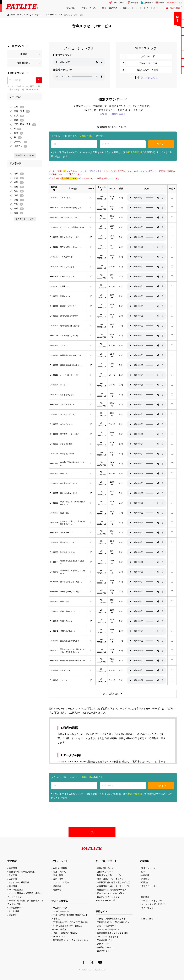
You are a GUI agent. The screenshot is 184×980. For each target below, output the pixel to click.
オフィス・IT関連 (61, 882)
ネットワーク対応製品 (19, 882)
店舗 (17, 120)
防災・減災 (58, 879)
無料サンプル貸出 (172, 31)
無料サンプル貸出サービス (109, 875)
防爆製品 (13, 915)
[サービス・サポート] (34, 15)
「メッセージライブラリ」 (91, 171)
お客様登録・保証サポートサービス (113, 886)
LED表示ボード (16, 908)
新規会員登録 (135, 152)
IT (16, 129)
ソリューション (89, 8)
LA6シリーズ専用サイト (108, 929)
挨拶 (17, 133)
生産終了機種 (172, 55)
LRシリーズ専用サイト (108, 926)
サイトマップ (147, 908)
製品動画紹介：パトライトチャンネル (70, 940)
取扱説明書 (172, 47)
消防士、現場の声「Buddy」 (66, 933)
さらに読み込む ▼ (113, 694)
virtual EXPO (59, 937)
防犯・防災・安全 (23, 124)
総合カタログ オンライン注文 (111, 893)
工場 (17, 107)
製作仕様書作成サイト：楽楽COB (113, 933)
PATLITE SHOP (119, 3)
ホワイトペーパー (61, 911)
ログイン (161, 144)
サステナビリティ (149, 886)
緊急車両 (57, 890)
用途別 (24, 54)
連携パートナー (104, 944)
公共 (17, 116)
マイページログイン (174, 3)
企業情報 (135, 3)
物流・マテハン (60, 872)
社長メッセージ (148, 868)
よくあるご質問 (172, 24)
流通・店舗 (58, 875)
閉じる (157, 17)
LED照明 (13, 879)
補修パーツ (172, 62)
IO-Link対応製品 (16, 890)
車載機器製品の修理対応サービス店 (113, 882)
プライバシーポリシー (151, 901)
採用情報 (145, 897)
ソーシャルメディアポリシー (155, 904)
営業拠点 (145, 879)
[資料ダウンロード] (53, 15)
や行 (17, 204)
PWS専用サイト (104, 940)
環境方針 (145, 882)
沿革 (143, 872)
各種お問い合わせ (105, 868)
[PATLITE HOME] (15, 15)
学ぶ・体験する (110, 8)
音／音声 (13, 875)
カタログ (172, 39)
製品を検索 (175, 8)
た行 (17, 187)
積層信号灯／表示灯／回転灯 (22, 872)
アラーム (19, 142)
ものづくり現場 (60, 868)
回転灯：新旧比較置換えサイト (111, 919)
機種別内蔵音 (24, 63)
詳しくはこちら (146, 78)
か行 (17, 178)
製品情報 (71, 8)
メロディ (19, 146)
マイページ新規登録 (80, 136)
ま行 (17, 200)
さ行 (17, 182)
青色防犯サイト (104, 951)
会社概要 (145, 875)
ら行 (17, 209)
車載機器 (13, 868)
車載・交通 (20, 111)
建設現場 (57, 886)
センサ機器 (14, 911)
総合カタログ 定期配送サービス (112, 890)
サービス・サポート (150, 8)
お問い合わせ (172, 16)
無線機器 (13, 886)
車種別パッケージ (105, 947)
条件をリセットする (25, 155)
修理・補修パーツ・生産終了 (110, 879)
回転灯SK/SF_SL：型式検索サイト (113, 922)
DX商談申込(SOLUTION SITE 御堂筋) (70, 922)
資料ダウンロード (105, 872)
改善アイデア (172, 70)
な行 (17, 191)
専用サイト (128, 8)
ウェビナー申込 (60, 908)
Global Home (147, 919)
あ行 (17, 174)
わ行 (17, 213)
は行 (17, 196)
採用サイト (149, 3)
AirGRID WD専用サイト (108, 937)
